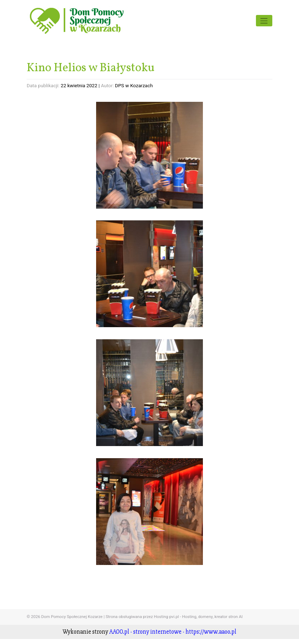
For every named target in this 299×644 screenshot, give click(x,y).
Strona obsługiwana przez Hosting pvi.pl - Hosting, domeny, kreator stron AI (174, 617)
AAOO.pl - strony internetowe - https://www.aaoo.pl (173, 632)
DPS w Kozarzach (134, 85)
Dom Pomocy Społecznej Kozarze (72, 617)
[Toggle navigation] (264, 21)
